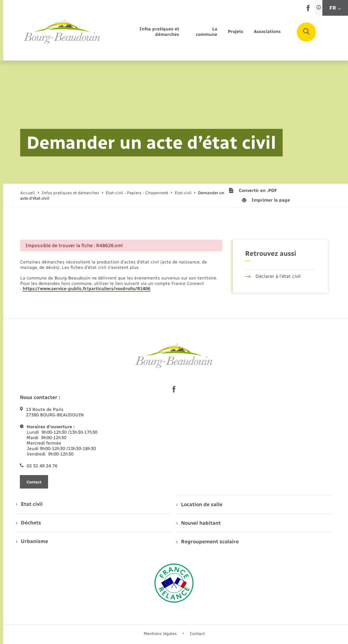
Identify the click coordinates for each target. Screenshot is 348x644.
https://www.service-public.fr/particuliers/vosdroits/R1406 (87, 289)
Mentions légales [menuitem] (160, 634)
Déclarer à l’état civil (273, 276)
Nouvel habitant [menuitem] (199, 523)
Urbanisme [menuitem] (32, 541)
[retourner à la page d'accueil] (62, 32)
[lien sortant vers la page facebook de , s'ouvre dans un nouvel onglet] (308, 10)
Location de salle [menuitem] (199, 504)
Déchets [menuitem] (29, 523)
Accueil (28, 193)
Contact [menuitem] (197, 634)
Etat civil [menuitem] (29, 504)
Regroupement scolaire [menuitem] (207, 542)
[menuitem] (147, 32)
